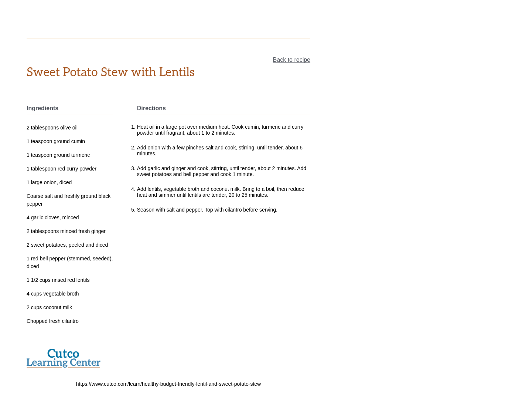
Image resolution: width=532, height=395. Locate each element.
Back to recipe (292, 60)
